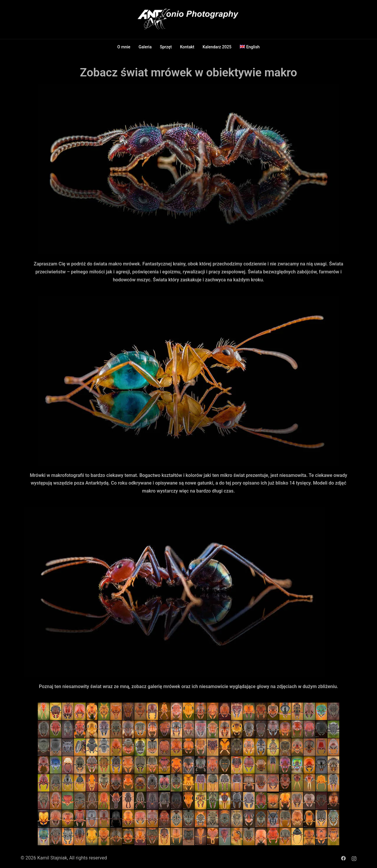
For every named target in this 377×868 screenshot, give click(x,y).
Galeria (145, 47)
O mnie (124, 47)
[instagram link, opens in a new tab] (354, 858)
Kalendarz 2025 (217, 47)
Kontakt (187, 47)
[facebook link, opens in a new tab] (343, 858)
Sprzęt (166, 47)
